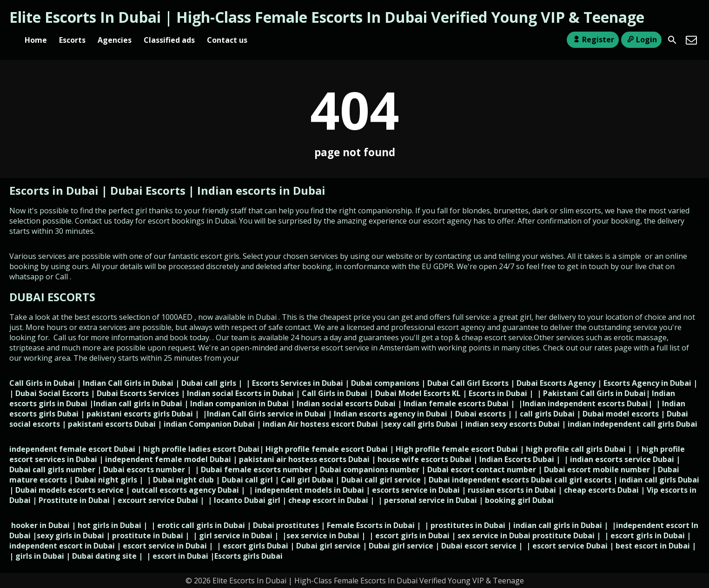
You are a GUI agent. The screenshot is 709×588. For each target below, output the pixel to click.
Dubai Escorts (148, 190)
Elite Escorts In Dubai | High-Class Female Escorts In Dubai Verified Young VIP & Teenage (327, 17)
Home (36, 40)
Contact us (227, 40)
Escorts (72, 40)
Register (593, 40)
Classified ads (169, 40)
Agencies (115, 40)
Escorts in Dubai (55, 190)
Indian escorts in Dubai (261, 190)
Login (641, 40)
